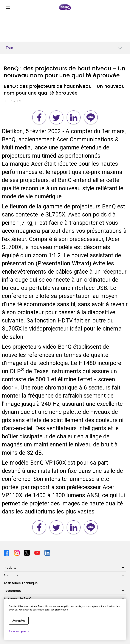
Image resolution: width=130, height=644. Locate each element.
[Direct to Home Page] (65, 7)
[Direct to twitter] (28, 552)
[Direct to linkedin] (47, 552)
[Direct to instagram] (18, 552)
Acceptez (19, 621)
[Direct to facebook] (7, 552)
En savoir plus (19, 631)
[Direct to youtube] (38, 552)
